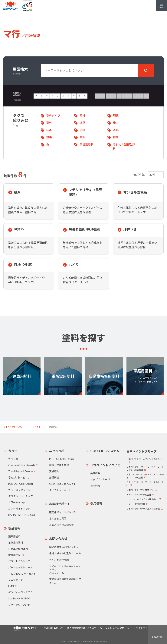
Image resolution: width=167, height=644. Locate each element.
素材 (82, 115)
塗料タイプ (53, 115)
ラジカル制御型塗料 (124, 147)
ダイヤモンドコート (60, 490)
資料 (49, 123)
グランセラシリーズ (19, 561)
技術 (49, 130)
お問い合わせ (58, 539)
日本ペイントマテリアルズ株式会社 (143, 509)
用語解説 (54, 478)
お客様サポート (60, 504)
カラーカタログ (17, 502)
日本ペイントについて (105, 465)
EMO (11, 586)
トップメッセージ (100, 479)
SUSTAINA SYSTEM (19, 598)
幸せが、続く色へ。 (19, 478)
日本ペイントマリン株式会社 (140, 490)
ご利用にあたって (53, 628)
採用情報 (96, 503)
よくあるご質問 (58, 519)
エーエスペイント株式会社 (139, 495)
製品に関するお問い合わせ (64, 547)
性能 (116, 137)
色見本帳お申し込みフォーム (65, 553)
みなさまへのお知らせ (61, 525)
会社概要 (95, 473)
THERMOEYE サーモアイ (22, 574)
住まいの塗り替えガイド (63, 484)
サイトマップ (143, 628)
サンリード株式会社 (136, 504)
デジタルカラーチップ (21, 496)
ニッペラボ (35, 427)
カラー (13, 451)
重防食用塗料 (16, 543)
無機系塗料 (87, 144)
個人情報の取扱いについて (82, 628)
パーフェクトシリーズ (20, 567)
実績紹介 (54, 471)
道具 (82, 123)
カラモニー (14, 459)
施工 (116, 123)
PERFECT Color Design (21, 484)
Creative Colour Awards (22, 465)
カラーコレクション (19, 490)
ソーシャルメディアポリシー (116, 628)
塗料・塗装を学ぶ (59, 465)
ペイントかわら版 (59, 560)
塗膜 (82, 130)
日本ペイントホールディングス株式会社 (145, 459)
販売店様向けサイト (60, 512)
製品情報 (14, 528)
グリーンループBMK (19, 605)
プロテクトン (16, 580)
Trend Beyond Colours (21, 471)
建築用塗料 (14, 536)
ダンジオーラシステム (21, 592)
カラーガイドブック (19, 509)
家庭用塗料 (14, 555)
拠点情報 (95, 486)
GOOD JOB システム (105, 451)
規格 (49, 137)
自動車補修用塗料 (18, 549)
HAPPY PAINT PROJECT (22, 515)
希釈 (82, 137)
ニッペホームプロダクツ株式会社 (142, 499)
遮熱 (116, 130)
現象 (116, 115)
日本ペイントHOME (13, 427)
